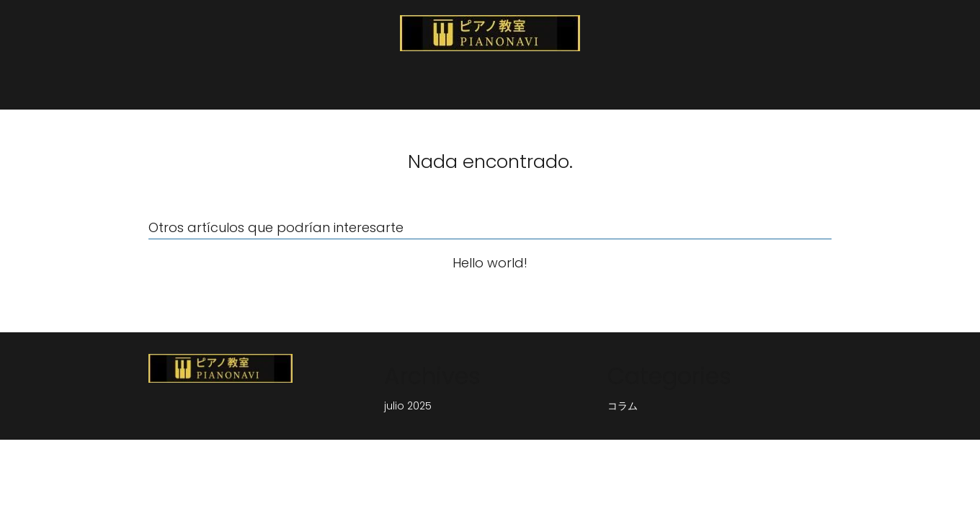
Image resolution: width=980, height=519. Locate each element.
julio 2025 (408, 406)
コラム (623, 406)
